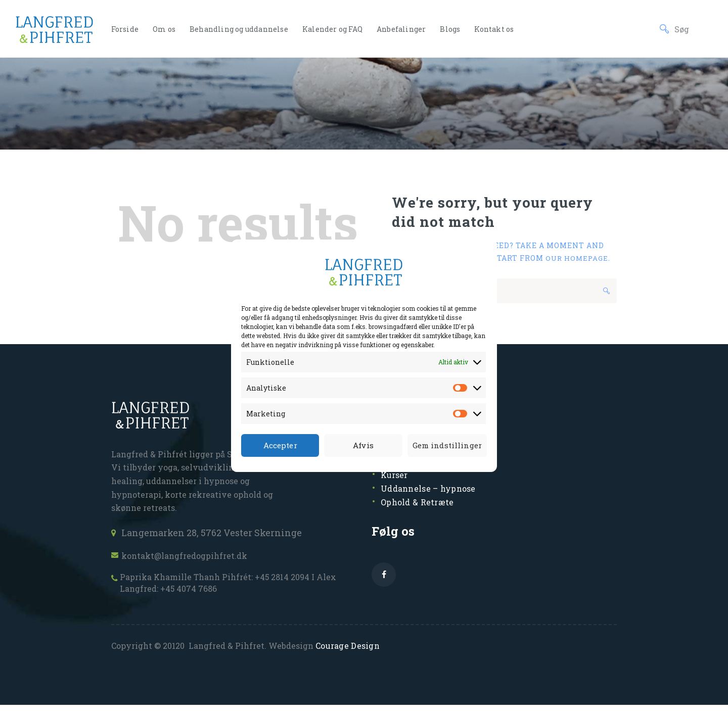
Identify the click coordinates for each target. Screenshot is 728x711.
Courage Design (347, 652)
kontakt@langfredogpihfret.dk (191, 558)
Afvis (362, 445)
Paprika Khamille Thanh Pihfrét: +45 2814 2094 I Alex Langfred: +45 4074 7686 (230, 587)
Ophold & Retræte (420, 504)
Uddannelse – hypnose (433, 491)
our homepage (578, 258)
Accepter (280, 445)
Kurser (396, 478)
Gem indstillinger (446, 445)
